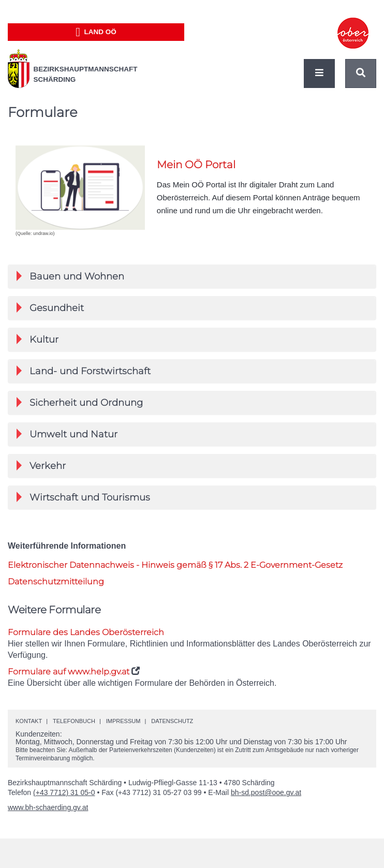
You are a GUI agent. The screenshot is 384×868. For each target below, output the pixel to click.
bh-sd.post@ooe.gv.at (266, 792)
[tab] (192, 276)
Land (96, 32)
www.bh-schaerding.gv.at (48, 807)
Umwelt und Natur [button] (67, 434)
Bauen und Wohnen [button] (70, 276)
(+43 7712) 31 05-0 (64, 792)
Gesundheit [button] (50, 308)
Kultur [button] (38, 340)
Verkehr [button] (41, 466)
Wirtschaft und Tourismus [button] (83, 497)
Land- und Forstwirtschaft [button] (84, 371)
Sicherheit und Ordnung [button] (80, 403)
